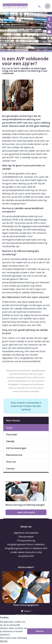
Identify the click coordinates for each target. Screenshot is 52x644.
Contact (10, 469)
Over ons (11, 462)
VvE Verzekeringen (16, 448)
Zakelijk (10, 441)
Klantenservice (14, 455)
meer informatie (26, 512)
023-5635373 (26, 621)
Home (9, 428)
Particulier (12, 435)
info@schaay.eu (26, 624)
